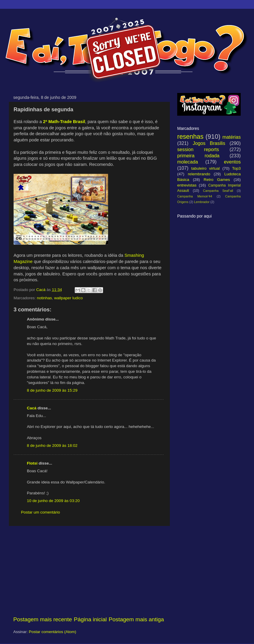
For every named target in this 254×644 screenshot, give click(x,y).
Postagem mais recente (43, 619)
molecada (188, 162)
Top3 (236, 168)
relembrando (199, 174)
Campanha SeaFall (218, 191)
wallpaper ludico (68, 298)
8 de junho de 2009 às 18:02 (52, 446)
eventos (232, 162)
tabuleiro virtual (205, 168)
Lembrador (202, 202)
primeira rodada (198, 156)
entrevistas (187, 185)
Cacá (32, 408)
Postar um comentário (40, 512)
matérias (232, 137)
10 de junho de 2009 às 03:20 (53, 501)
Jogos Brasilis (209, 143)
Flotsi (32, 463)
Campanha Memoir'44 (195, 196)
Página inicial (90, 619)
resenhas (190, 137)
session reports (198, 149)
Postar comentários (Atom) (53, 632)
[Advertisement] (89, 571)
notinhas (44, 298)
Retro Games (217, 180)
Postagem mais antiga (136, 619)
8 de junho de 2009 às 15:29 (52, 390)
